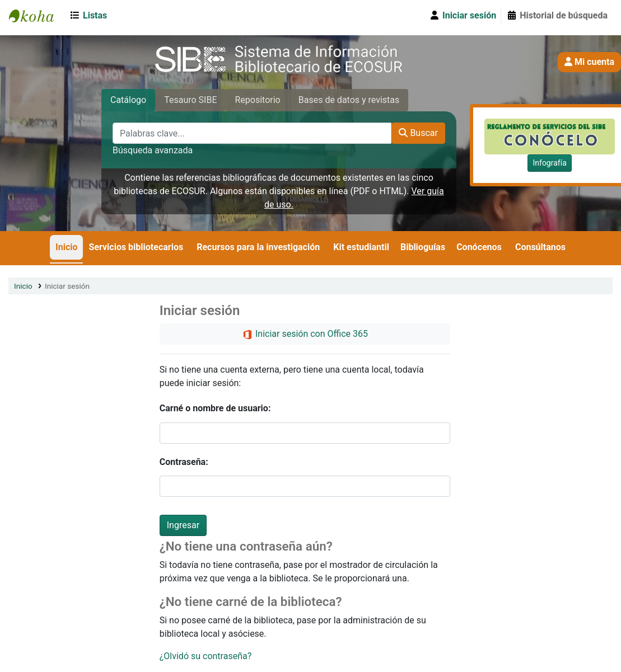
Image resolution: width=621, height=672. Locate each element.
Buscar (418, 133)
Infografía (549, 163)
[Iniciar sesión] (463, 16)
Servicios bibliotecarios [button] (136, 247)
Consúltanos (540, 247)
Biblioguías (423, 247)
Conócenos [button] (479, 247)
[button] (90, 16)
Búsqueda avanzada (153, 150)
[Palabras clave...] (252, 133)
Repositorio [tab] (257, 100)
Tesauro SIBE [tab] (190, 100)
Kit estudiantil (361, 247)
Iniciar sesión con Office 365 (305, 334)
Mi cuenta (589, 62)
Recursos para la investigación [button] (258, 247)
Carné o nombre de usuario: (215, 408)
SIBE (37, 16)
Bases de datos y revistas (349, 100)
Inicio (66, 247)
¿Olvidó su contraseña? (206, 656)
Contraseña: (184, 462)
